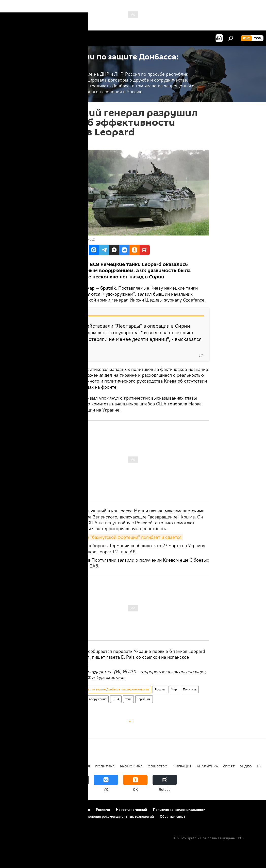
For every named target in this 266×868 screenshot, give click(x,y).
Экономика (131, 766)
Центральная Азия (54, 766)
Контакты (36, 810)
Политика (190, 689)
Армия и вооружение (92, 699)
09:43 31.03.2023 (71, 143)
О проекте (14, 810)
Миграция (182, 766)
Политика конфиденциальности (179, 810)
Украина (65, 699)
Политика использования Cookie (32, 816)
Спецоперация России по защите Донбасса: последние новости (104, 689)
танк (128, 699)
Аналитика (207, 766)
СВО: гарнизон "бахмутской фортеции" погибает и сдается (120, 537)
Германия (144, 699)
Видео (246, 766)
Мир (174, 689)
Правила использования (70, 810)
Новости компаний (131, 810)
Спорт (229, 766)
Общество (158, 766)
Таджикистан (18, 766)
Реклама (103, 810)
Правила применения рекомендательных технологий (110, 816)
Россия (160, 689)
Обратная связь (173, 816)
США (116, 699)
